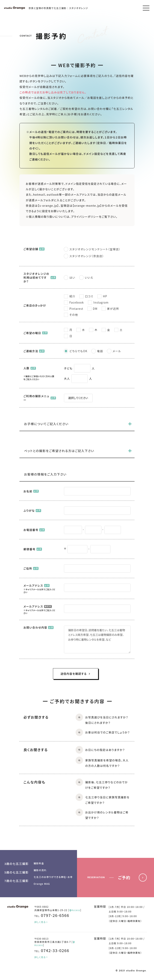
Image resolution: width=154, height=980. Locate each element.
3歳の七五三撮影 (17, 864)
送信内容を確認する (76, 674)
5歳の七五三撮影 (17, 872)
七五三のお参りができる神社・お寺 (53, 877)
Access (75, 910)
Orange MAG (42, 884)
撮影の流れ (40, 870)
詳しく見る (41, 922)
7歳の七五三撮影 (17, 881)
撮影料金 (39, 863)
